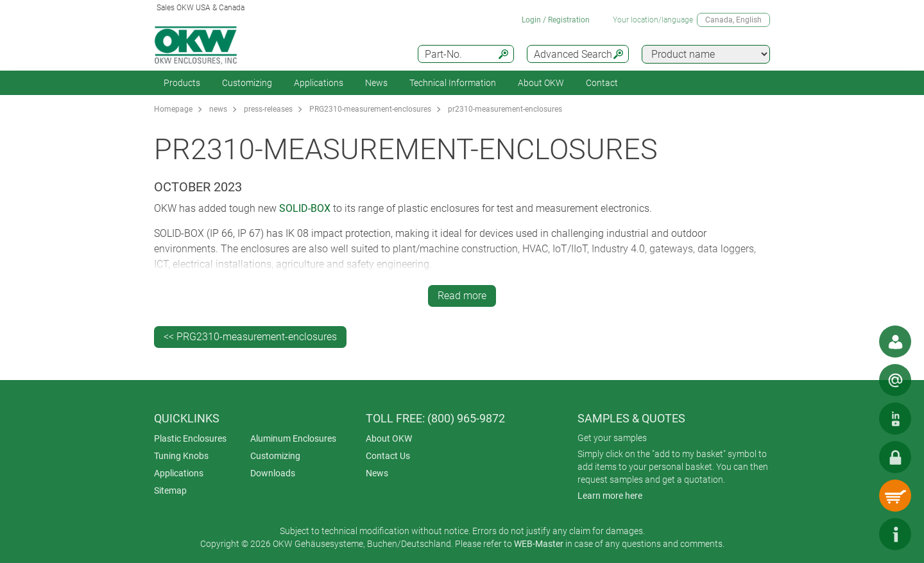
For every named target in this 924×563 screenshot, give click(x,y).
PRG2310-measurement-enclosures (370, 109)
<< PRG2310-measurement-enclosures (250, 337)
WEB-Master (539, 544)
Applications (319, 83)
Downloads (273, 473)
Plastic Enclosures (190, 438)
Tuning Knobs (181, 456)
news (218, 109)
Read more (462, 296)
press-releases (268, 109)
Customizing (247, 83)
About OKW (389, 438)
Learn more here (610, 496)
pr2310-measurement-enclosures (505, 109)
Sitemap (170, 490)
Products (182, 83)
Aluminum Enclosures (293, 438)
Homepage (173, 109)
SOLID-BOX (305, 208)
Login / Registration (556, 20)
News (376, 83)
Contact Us (388, 456)
